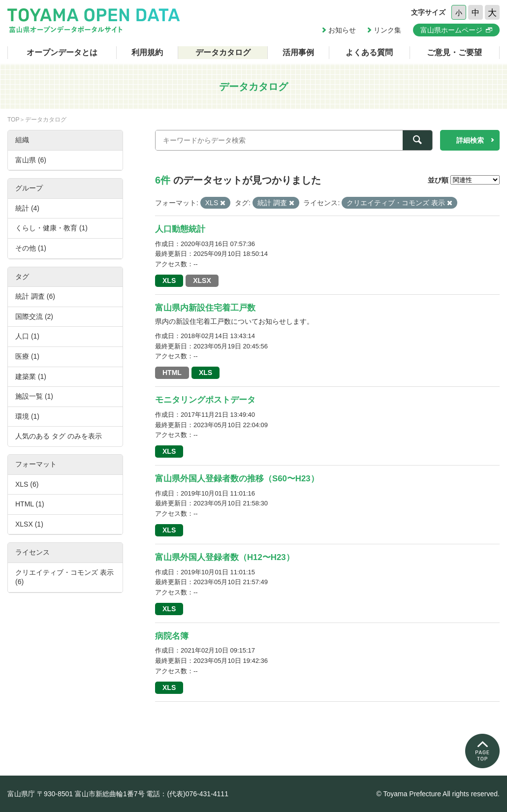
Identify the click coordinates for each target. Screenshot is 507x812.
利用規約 (147, 52)
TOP (13, 120)
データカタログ (223, 52)
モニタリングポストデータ (205, 400)
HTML (172, 373)
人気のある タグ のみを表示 (59, 436)
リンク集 (387, 30)
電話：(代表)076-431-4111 (187, 794)
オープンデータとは (62, 52)
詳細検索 (470, 140)
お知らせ (342, 30)
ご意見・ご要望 (454, 52)
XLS (169, 281)
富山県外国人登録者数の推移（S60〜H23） (237, 479)
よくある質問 (369, 52)
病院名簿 (172, 636)
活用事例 (298, 52)
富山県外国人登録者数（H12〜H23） (225, 557)
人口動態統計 (180, 229)
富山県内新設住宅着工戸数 (205, 308)
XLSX (202, 281)
